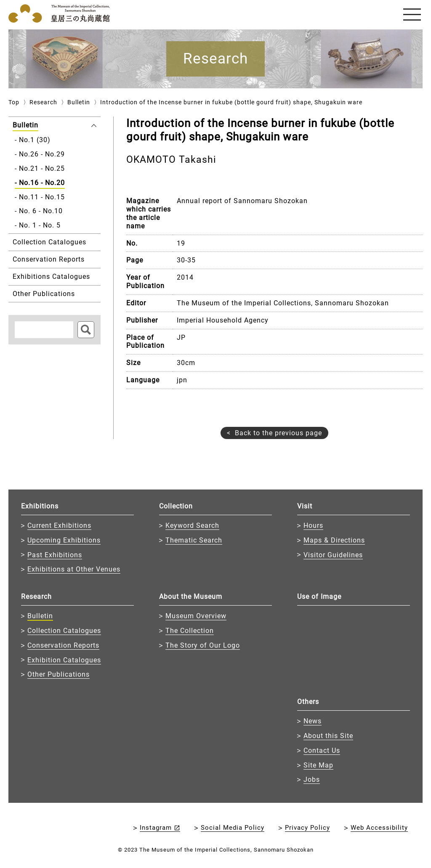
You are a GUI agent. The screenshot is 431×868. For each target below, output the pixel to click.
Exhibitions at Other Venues (74, 569)
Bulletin (79, 102)
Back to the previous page (278, 433)
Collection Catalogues (64, 631)
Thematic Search (194, 540)
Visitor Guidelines (333, 555)
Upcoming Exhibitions (64, 540)
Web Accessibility (379, 828)
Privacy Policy (307, 828)
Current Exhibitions (59, 525)
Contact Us (322, 750)
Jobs (312, 779)
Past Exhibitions (55, 555)
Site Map (318, 765)
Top (14, 102)
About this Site (328, 736)
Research (43, 102)
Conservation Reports (63, 645)
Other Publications (59, 674)
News (313, 721)
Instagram (156, 828)
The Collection (190, 631)
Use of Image (319, 597)
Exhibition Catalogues (64, 660)
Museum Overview (196, 616)
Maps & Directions (334, 540)
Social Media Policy (233, 828)
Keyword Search (192, 525)
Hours (313, 525)
